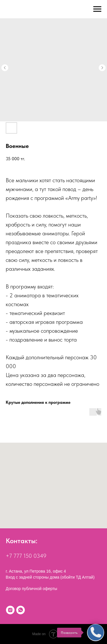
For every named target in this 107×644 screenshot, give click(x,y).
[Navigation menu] (97, 9)
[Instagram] (10, 610)
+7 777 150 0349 (26, 556)
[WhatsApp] (21, 610)
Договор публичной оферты (31, 589)
